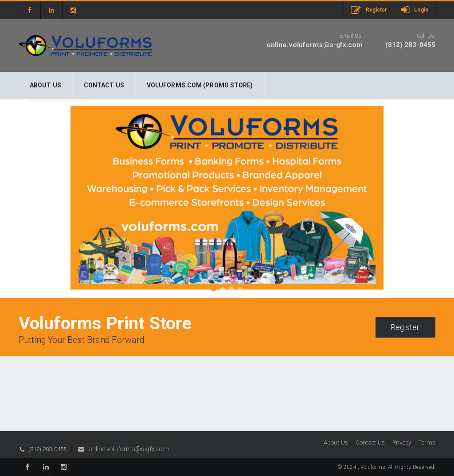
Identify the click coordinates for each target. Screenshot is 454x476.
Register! (406, 327)
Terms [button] (427, 443)
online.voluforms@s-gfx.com (315, 45)
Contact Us (104, 85)
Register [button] (369, 10)
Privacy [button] (402, 443)
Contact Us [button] (370, 443)
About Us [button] (336, 443)
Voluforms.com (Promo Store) (200, 85)
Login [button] (415, 10)
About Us (45, 85)
